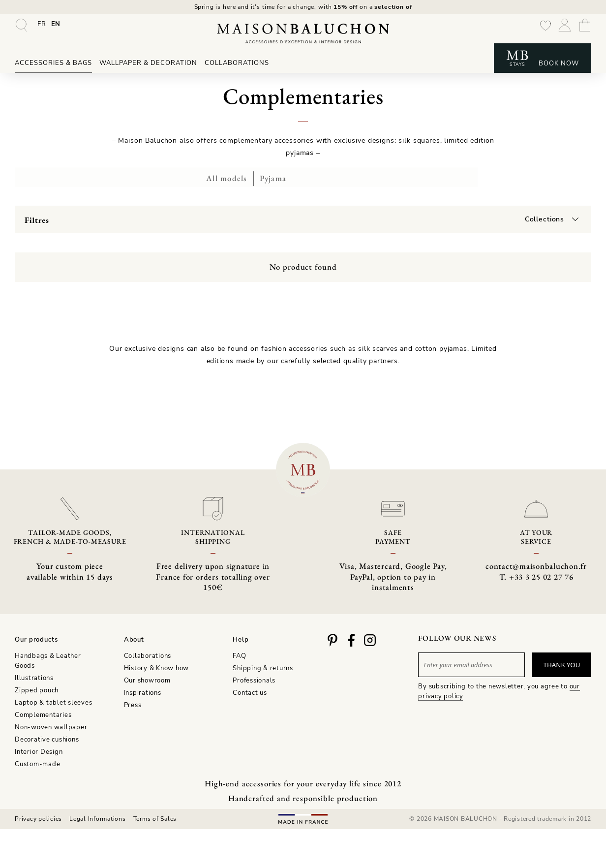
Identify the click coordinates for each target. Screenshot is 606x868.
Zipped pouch (37, 689)
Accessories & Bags (53, 65)
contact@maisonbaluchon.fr (536, 571)
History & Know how (157, 668)
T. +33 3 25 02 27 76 (536, 582)
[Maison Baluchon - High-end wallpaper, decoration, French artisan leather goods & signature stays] (303, 35)
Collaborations (237, 65)
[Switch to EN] (56, 26)
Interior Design (39, 751)
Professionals (254, 680)
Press (133, 704)
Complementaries (43, 714)
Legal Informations (98, 820)
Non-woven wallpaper (51, 726)
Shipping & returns (263, 668)
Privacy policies (38, 820)
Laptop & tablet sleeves (53, 702)
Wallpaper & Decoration (148, 65)
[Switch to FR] (42, 26)
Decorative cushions (47, 739)
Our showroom (147, 680)
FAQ (239, 655)
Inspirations (143, 692)
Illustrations (34, 677)
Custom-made (37, 763)
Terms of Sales (155, 820)
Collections (545, 216)
